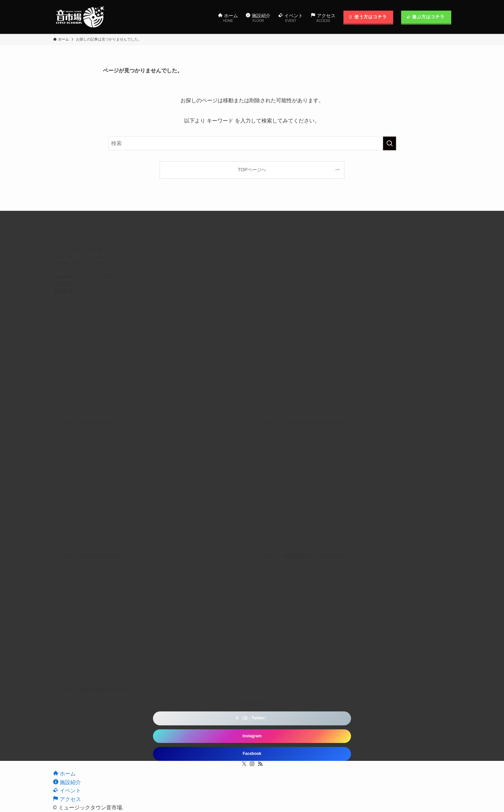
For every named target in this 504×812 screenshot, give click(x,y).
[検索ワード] (252, 143)
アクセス (67, 799)
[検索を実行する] (390, 143)
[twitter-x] (244, 764)
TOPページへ (252, 170)
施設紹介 (67, 782)
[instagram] (252, 764)
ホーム (64, 774)
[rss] (260, 764)
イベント (67, 791)
